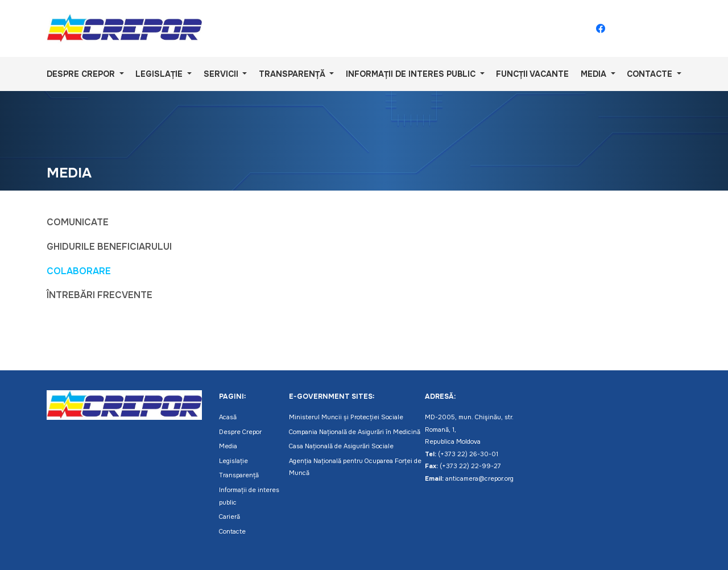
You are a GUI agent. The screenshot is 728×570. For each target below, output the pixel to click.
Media (595, 74)
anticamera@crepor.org (479, 478)
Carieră (229, 517)
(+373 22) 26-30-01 (468, 454)
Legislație (160, 74)
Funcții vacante (532, 74)
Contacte (651, 74)
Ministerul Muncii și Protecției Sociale (346, 417)
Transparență (293, 74)
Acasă (228, 417)
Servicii (222, 74)
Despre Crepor (82, 74)
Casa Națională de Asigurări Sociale (341, 446)
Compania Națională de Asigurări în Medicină (355, 432)
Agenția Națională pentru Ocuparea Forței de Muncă (355, 467)
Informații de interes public (412, 74)
